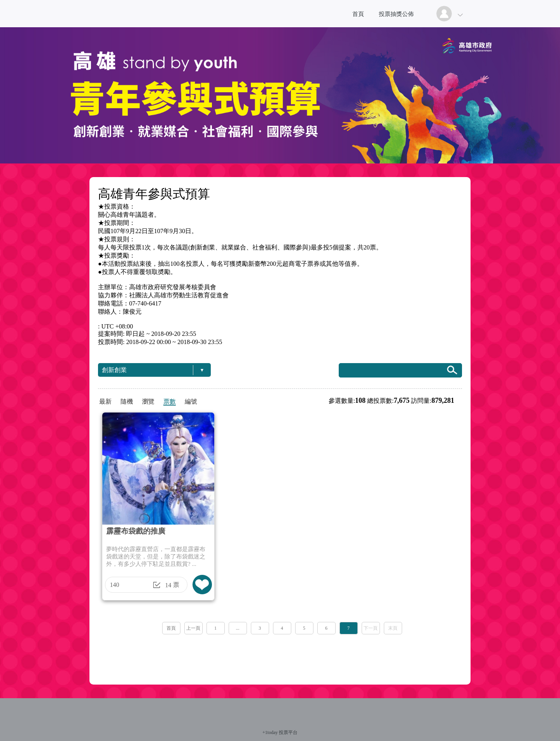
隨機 (127, 401)
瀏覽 (148, 401)
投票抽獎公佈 (396, 14)
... (238, 628)
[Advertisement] (280, 657)
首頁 (358, 14)
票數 (170, 401)
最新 (105, 401)
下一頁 (371, 628)
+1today (270, 732)
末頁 (393, 628)
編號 (191, 401)
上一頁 (193, 628)
